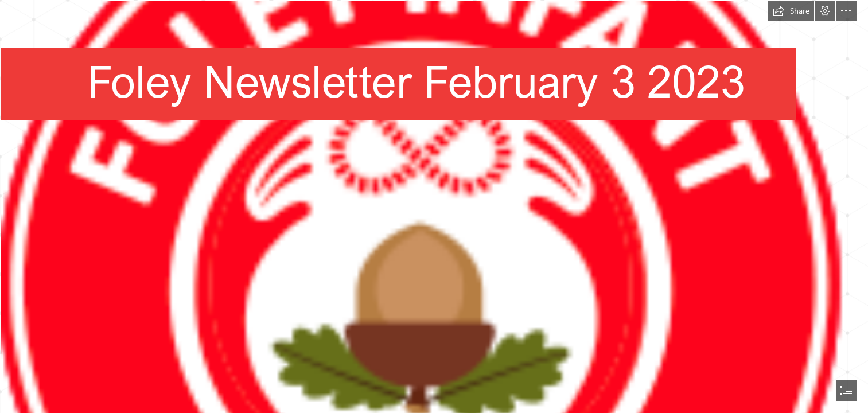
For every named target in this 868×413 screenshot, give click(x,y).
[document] (434, 206)
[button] (791, 11)
